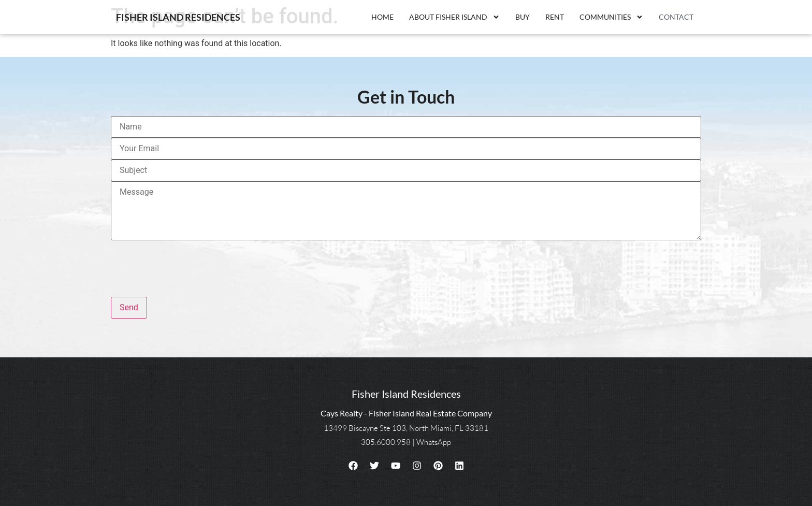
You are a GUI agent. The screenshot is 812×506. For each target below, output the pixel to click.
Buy (523, 17)
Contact (676, 17)
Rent (555, 17)
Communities (611, 17)
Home (382, 17)
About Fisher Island (454, 17)
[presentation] (190, 264)
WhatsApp (434, 442)
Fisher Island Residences (178, 17)
